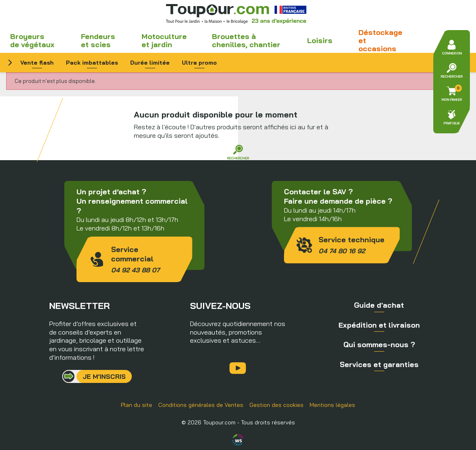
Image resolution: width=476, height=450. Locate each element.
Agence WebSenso (238, 440)
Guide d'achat (379, 305)
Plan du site (136, 405)
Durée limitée (150, 63)
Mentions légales (332, 405)
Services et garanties (379, 364)
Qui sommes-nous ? (379, 345)
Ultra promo (199, 63)
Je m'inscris (104, 376)
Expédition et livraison (379, 325)
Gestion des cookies (276, 405)
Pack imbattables (92, 63)
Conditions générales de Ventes (201, 405)
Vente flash (37, 63)
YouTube (238, 368)
